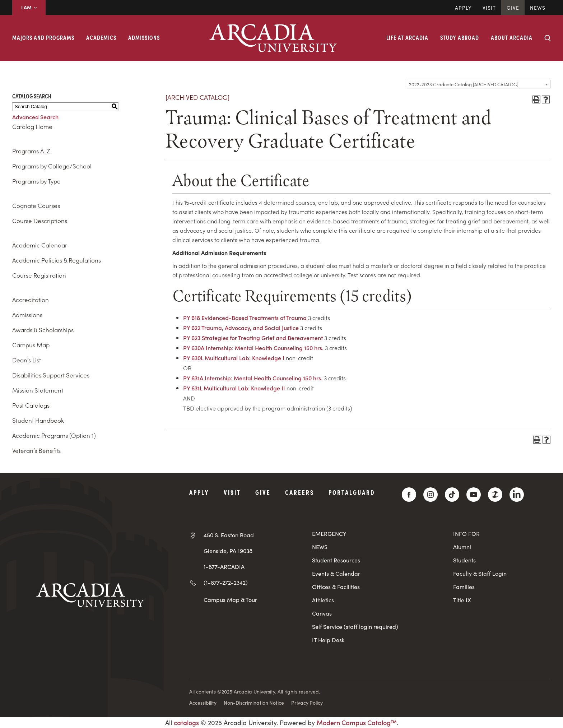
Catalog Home (32, 126)
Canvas (322, 613)
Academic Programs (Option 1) (54, 435)
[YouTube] (474, 495)
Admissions (144, 37)
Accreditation (31, 300)
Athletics (323, 600)
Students (464, 560)
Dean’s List (27, 360)
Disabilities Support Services (51, 375)
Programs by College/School (52, 166)
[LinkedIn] (517, 495)
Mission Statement (38, 390)
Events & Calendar (336, 573)
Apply (463, 8)
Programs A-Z (31, 151)
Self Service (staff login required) (355, 627)
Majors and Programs (43, 37)
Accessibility (203, 703)
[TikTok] (452, 495)
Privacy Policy (307, 703)
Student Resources (336, 560)
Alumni (462, 547)
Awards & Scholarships (43, 330)
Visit (489, 8)
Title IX (462, 600)
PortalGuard (352, 492)
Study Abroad (460, 37)
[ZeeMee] (495, 495)
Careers (300, 492)
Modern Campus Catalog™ (357, 722)
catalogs (186, 722)
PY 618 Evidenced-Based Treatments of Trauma (245, 317)
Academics (101, 37)
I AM (29, 7)
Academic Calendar (40, 245)
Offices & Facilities (336, 587)
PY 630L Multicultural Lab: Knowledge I (234, 358)
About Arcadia (512, 37)
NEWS (320, 547)
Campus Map (31, 345)
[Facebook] (409, 495)
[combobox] (479, 84)
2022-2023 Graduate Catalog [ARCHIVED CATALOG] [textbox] (464, 84)
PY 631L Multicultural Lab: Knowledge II (234, 388)
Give (513, 8)
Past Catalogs (31, 405)
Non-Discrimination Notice (254, 703)
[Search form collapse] (548, 38)
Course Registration (39, 275)
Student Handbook (38, 420)
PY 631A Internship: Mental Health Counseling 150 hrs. (253, 378)
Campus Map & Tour (230, 599)
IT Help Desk (328, 640)
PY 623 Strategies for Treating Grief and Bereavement (253, 338)
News (538, 8)
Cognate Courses (36, 205)
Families (464, 587)
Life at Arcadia (407, 37)
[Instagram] (431, 495)
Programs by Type (36, 181)
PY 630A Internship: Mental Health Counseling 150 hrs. (253, 348)
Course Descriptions (40, 221)
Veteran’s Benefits (36, 450)
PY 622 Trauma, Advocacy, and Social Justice (241, 328)
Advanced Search (35, 117)
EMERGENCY (329, 534)
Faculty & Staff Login (480, 573)
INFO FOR (466, 534)
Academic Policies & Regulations (57, 260)
